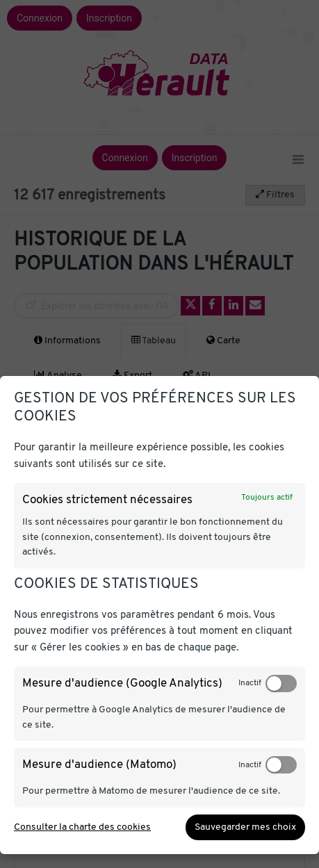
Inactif (250, 683)
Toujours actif (267, 498)
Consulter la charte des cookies (82, 827)
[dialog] (159, 615)
